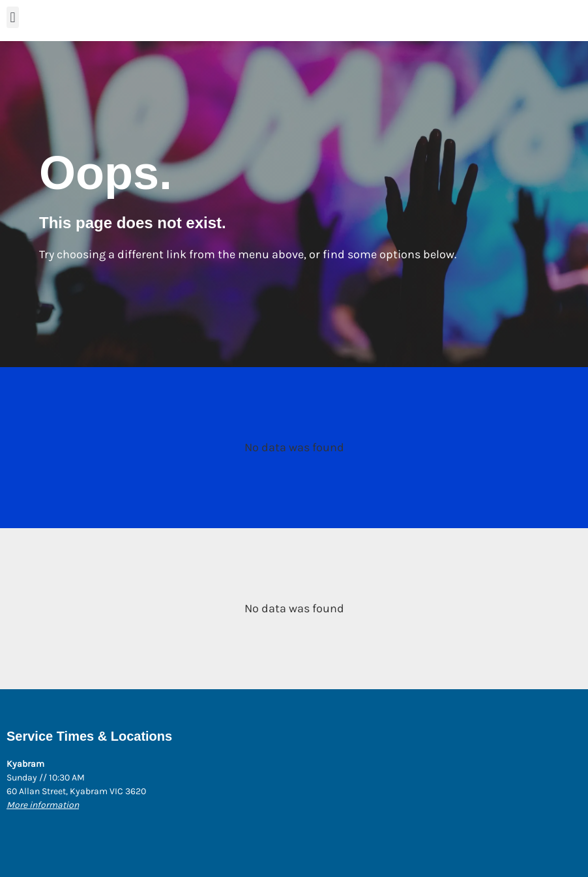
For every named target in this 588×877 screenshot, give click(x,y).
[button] (13, 17)
